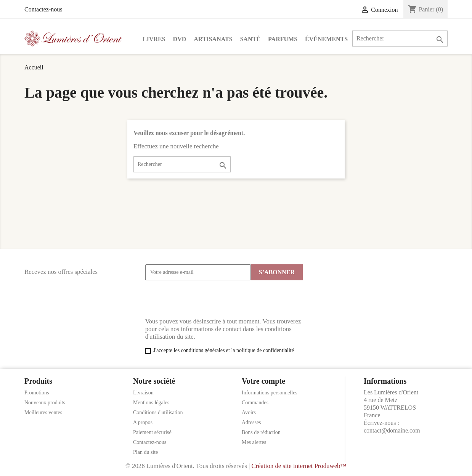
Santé (250, 39)
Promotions (37, 393)
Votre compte (263, 381)
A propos (143, 422)
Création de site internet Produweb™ (299, 466)
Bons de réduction (261, 432)
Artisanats (213, 39)
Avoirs (249, 412)
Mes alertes (254, 442)
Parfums (283, 39)
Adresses (251, 422)
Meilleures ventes (43, 412)
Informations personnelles (270, 393)
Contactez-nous (43, 9)
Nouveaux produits (45, 403)
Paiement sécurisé (152, 432)
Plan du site (145, 452)
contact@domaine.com (392, 430)
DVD (180, 39)
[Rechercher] (400, 39)
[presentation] (203, 299)
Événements (326, 39)
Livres (154, 39)
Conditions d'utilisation (158, 412)
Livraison (143, 393)
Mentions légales (151, 403)
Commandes (255, 403)
